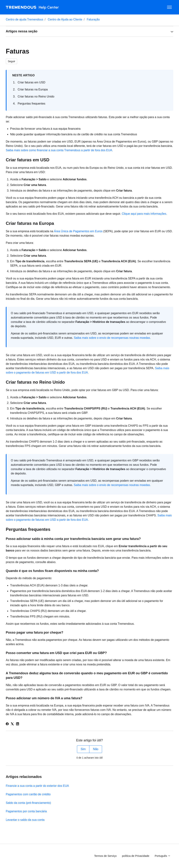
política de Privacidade (136, 856)
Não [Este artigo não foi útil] (96, 749)
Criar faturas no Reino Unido (36, 96)
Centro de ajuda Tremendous (24, 19)
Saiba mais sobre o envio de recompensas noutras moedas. (112, 338)
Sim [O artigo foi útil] (83, 749)
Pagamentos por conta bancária (26, 811)
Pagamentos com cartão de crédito (28, 794)
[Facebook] (7, 724)
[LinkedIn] (18, 724)
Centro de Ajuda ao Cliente (65, 19)
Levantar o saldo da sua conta (25, 820)
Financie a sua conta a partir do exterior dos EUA (37, 786)
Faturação (93, 19)
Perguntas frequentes (32, 104)
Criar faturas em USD (32, 82)
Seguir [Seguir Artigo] (12, 61)
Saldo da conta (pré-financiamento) (28, 803)
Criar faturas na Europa (33, 89)
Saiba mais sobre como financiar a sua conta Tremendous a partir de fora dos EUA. (59, 150)
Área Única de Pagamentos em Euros (78, 231)
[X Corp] (12, 724)
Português (163, 856)
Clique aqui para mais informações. (144, 214)
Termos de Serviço (105, 856)
